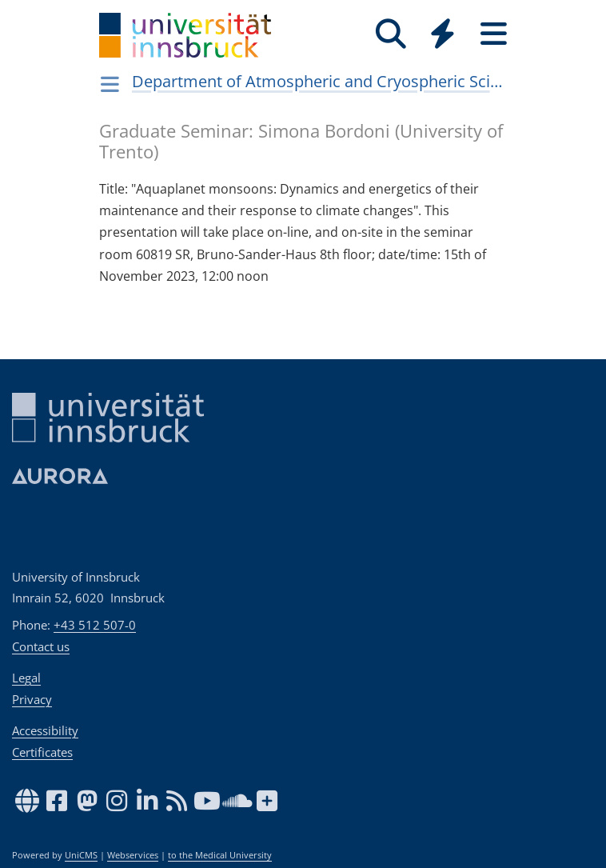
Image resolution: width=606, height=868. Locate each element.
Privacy (32, 699)
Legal (26, 678)
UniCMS (81, 855)
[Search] (391, 34)
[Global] (442, 36)
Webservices (133, 855)
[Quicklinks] (442, 34)
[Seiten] (493, 34)
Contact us (41, 646)
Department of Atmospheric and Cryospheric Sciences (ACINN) (320, 81)
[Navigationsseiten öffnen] (110, 84)
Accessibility (45, 730)
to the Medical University (220, 855)
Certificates (42, 752)
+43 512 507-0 (95, 625)
